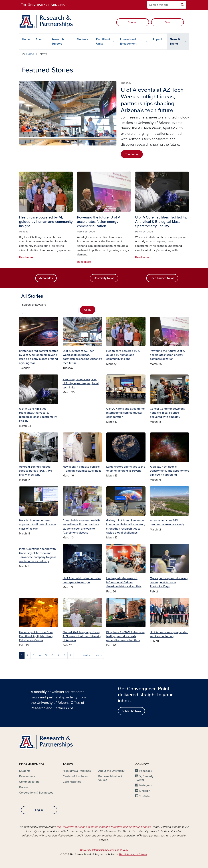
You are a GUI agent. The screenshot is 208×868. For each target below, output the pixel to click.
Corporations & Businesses (36, 793)
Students (82, 39)
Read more (132, 154)
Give (167, 22)
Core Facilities (72, 782)
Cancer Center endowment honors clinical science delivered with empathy (167, 413)
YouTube (145, 796)
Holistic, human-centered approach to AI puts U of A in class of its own (38, 525)
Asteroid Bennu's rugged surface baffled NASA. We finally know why (36, 471)
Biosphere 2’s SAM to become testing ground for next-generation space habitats (125, 636)
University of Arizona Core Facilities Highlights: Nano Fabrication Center (36, 636)
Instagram (146, 785)
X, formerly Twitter (144, 778)
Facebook (146, 771)
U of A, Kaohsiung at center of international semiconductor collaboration (126, 413)
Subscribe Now (131, 711)
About (40, 39)
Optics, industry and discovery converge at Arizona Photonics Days (169, 582)
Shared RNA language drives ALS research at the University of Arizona (82, 636)
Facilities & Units (103, 41)
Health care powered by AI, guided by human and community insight (124, 355)
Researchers (27, 776)
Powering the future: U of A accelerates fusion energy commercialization (167, 355)
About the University (111, 771)
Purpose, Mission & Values (110, 778)
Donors (24, 787)
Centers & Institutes (75, 776)
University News (104, 278)
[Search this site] (163, 5)
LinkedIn (145, 791)
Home (26, 39)
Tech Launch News (162, 278)
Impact (157, 39)
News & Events (175, 41)
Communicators (29, 782)
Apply (88, 310)
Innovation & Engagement (128, 41)
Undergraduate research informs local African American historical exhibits (124, 582)
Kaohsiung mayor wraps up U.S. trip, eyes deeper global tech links (81, 383)
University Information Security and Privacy (104, 850)
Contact (133, 22)
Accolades (46, 278)
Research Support (58, 41)
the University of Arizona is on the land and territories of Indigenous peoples (104, 827)
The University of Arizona (133, 855)
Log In (39, 810)
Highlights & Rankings (77, 771)
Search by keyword (34, 305)
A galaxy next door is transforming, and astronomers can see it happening (169, 471)
